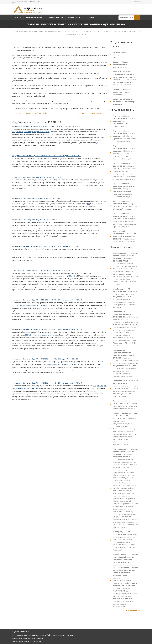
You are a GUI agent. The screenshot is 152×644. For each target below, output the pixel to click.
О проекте (90, 17)
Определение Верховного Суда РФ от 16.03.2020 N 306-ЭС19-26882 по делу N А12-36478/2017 (47, 383)
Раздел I (89, 31)
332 (74, 276)
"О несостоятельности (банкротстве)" (124, 121)
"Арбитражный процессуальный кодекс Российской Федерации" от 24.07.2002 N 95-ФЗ (48, 31)
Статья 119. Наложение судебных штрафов (32, 113)
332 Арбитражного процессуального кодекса (42, 335)
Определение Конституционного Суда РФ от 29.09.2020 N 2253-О (37, 220)
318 (29, 364)
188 (21, 305)
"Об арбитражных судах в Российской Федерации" (125, 236)
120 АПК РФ (39, 159)
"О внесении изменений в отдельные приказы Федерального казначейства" (125, 405)
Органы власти (74, 17)
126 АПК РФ (64, 161)
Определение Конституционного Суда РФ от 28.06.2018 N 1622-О (37, 177)
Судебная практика (34, 17)
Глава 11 (99, 31)
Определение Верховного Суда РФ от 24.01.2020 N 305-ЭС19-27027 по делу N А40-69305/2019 (47, 300)
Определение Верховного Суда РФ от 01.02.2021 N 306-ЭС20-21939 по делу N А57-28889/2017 (47, 246)
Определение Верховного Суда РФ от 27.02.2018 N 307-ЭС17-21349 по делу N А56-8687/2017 (47, 156)
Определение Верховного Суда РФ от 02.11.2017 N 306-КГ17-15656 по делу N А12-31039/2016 (47, 126)
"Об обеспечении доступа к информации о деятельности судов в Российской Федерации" (124, 152)
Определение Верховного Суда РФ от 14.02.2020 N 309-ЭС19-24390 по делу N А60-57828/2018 (47, 329)
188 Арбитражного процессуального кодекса (33, 132)
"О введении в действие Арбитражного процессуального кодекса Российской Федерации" (124, 190)
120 (14, 132)
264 (102, 386)
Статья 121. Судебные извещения (91, 113)
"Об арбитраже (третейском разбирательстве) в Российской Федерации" (125, 136)
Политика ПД (36, 641)
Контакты (136, 2)
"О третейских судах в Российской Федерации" (125, 205)
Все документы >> (132, 610)
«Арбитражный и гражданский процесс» (61, 635)
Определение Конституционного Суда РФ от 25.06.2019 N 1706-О (37, 198)
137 (17, 305)
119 (66, 276)
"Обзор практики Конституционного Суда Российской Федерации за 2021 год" (42, 270)
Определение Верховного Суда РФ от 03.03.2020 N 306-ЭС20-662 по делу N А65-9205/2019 (46, 359)
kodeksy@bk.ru (37, 638)
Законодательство (55, 17)
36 (84, 134)
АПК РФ (18, 17)
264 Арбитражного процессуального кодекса (40, 305)
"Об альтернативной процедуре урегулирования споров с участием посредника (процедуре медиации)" (125, 220)
